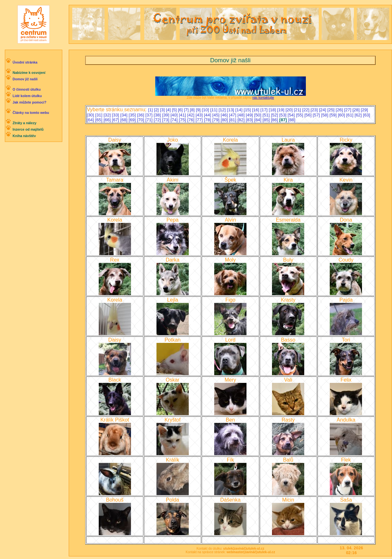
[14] (239, 110)
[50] (258, 115)
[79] (216, 120)
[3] (163, 110)
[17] (265, 110)
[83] (250, 120)
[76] (191, 120)
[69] (133, 120)
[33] (116, 115)
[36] (141, 115)
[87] (284, 120)
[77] (200, 120)
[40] (175, 115)
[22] (307, 110)
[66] (108, 120)
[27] (348, 110)
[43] (200, 115)
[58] (325, 115)
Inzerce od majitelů (28, 129)
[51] (267, 115)
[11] (214, 110)
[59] (334, 115)
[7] (187, 110)
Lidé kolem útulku (27, 96)
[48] (242, 115)
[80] (225, 120)
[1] (151, 110)
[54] (292, 115)
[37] (150, 115)
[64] (91, 120)
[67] (116, 120)
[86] (275, 120)
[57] (317, 115)
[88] (292, 120)
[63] (367, 115)
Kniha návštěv (24, 136)
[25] (332, 110)
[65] (99, 120)
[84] (258, 120)
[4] (169, 110)
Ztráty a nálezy (25, 123)
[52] (275, 115)
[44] (208, 115)
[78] (208, 120)
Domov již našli (25, 79)
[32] (108, 115)
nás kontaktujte (263, 98)
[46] (225, 115)
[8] (193, 110)
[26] (340, 110)
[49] (250, 115)
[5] (175, 110)
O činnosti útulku (27, 89)
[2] (157, 110)
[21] (298, 110)
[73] (166, 120)
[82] (242, 120)
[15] (248, 110)
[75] (183, 120)
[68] (125, 120)
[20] (290, 110)
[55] (300, 115)
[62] (359, 115)
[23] (315, 110)
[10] (206, 110)
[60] (342, 115)
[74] (175, 120)
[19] (281, 110)
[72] (158, 120)
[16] (256, 110)
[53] (284, 115)
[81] (233, 120)
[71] (150, 120)
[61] (350, 115)
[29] (364, 110)
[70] (141, 120)
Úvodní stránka (25, 62)
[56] (308, 115)
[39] (166, 115)
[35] (133, 115)
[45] (216, 115)
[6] (181, 110)
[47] (233, 115)
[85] (267, 120)
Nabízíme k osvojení (29, 73)
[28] (357, 110)
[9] (199, 110)
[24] (323, 110)
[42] (191, 115)
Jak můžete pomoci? (30, 102)
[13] (231, 110)
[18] (273, 110)
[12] (223, 110)
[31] (99, 115)
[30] (91, 115)
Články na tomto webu (31, 113)
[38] (158, 115)
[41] (183, 115)
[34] (125, 115)
